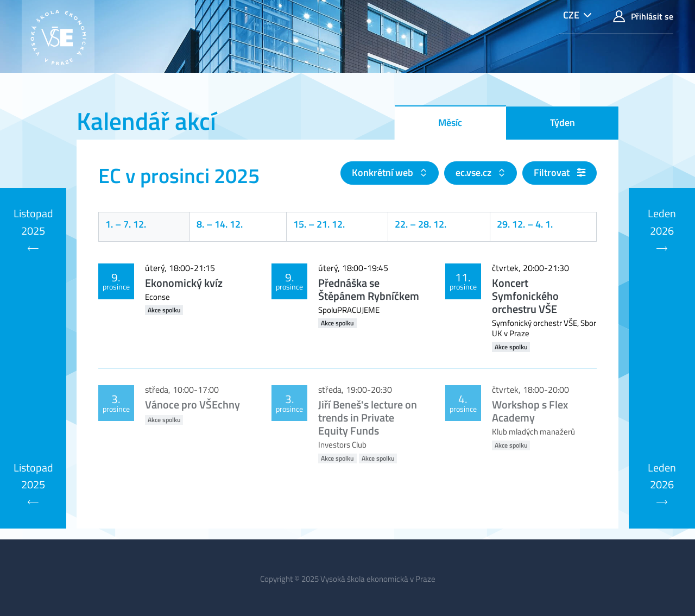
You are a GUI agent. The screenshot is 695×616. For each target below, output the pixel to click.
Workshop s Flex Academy (530, 411)
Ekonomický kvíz (184, 283)
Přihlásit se (643, 17)
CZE (571, 15)
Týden (563, 122)
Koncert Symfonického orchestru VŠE (525, 296)
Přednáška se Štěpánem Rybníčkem (369, 289)
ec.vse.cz (475, 172)
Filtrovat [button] (560, 172)
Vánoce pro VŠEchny (192, 404)
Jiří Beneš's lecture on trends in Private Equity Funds (368, 417)
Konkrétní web (384, 172)
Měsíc (450, 122)
